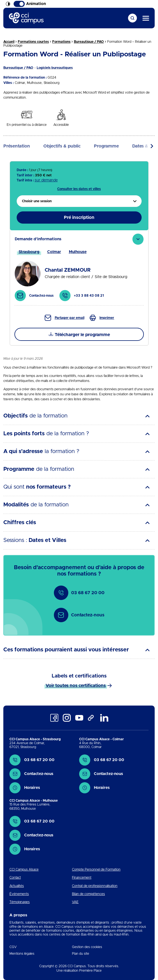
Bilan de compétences (88, 894)
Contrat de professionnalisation (95, 886)
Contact (15, 877)
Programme (106, 146)
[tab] (79, 268)
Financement (82, 877)
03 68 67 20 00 (79, 593)
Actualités (17, 886)
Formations (61, 42)
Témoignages (20, 902)
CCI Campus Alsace (24, 869)
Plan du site (81, 954)
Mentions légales (22, 954)
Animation (30, 4)
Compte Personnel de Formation (96, 869)
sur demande (46, 180)
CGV (13, 947)
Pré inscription (79, 217)
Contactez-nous (79, 615)
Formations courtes (33, 42)
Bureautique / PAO (89, 42)
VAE (75, 902)
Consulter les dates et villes (79, 189)
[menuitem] (79, 201)
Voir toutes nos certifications (76, 686)
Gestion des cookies (87, 947)
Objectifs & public (62, 146)
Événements (19, 894)
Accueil (9, 42)
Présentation (17, 146)
